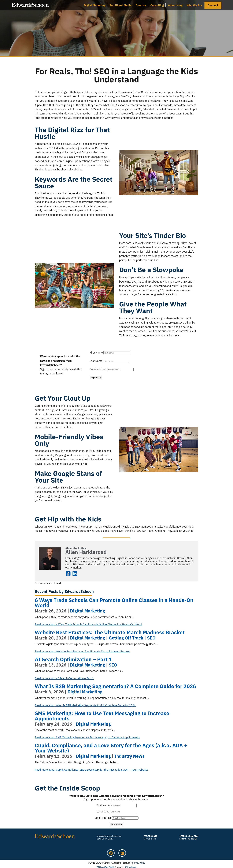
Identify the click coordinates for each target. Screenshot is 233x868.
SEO (151, 638)
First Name (96, 353)
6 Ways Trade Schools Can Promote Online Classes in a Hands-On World (114, 603)
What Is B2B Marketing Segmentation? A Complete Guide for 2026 (116, 686)
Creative (141, 5)
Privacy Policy (139, 863)
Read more (88, 624)
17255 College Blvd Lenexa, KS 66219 (189, 837)
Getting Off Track (126, 638)
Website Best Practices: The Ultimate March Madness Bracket (110, 632)
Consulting (157, 5)
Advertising (175, 5)
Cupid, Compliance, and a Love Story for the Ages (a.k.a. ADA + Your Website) (111, 748)
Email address (98, 369)
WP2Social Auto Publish (106, 867)
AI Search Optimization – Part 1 (73, 659)
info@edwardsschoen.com (109, 837)
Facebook (68, 574)
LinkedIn (75, 574)
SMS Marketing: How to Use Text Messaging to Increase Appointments (102, 716)
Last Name (96, 361)
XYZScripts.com (130, 867)
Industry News (129, 756)
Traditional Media (120, 5)
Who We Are (194, 5)
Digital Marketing (95, 5)
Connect (213, 5)
